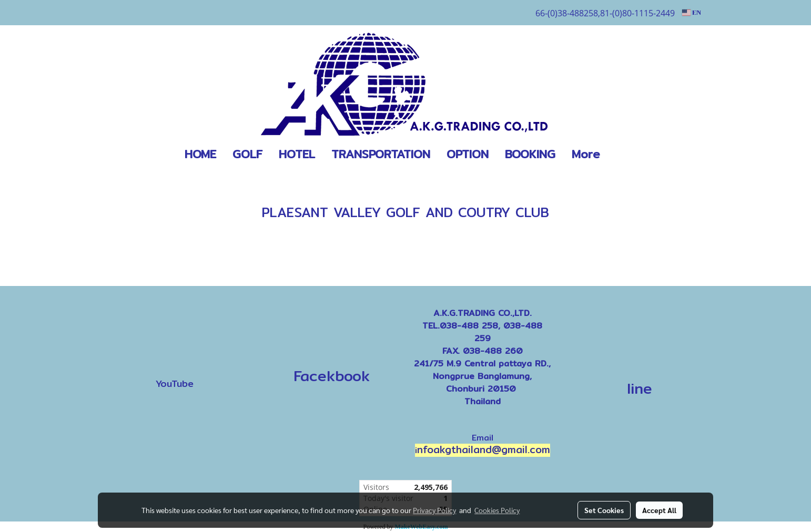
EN (692, 13)
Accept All (659, 510)
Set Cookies (604, 510)
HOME (200, 154)
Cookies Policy (497, 510)
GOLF (247, 154)
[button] (624, 155)
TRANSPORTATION (381, 154)
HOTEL (297, 154)
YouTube (175, 383)
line (640, 388)
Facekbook (328, 376)
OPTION (468, 154)
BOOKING (530, 154)
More (586, 154)
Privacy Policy (434, 510)
